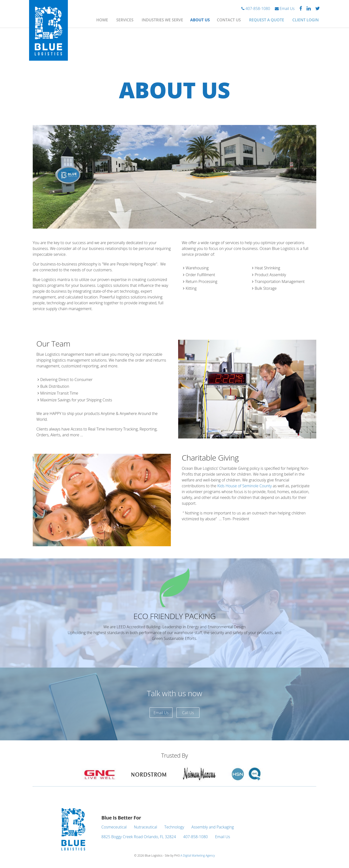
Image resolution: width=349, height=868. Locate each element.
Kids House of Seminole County (245, 486)
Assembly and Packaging (213, 827)
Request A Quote (267, 20)
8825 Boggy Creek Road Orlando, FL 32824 (139, 837)
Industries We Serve (163, 20)
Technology (174, 827)
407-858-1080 (256, 8)
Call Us (188, 713)
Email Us (285, 8)
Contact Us (229, 20)
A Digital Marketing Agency (198, 856)
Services (125, 20)
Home (102, 20)
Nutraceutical (146, 827)
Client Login (305, 20)
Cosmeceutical (114, 827)
